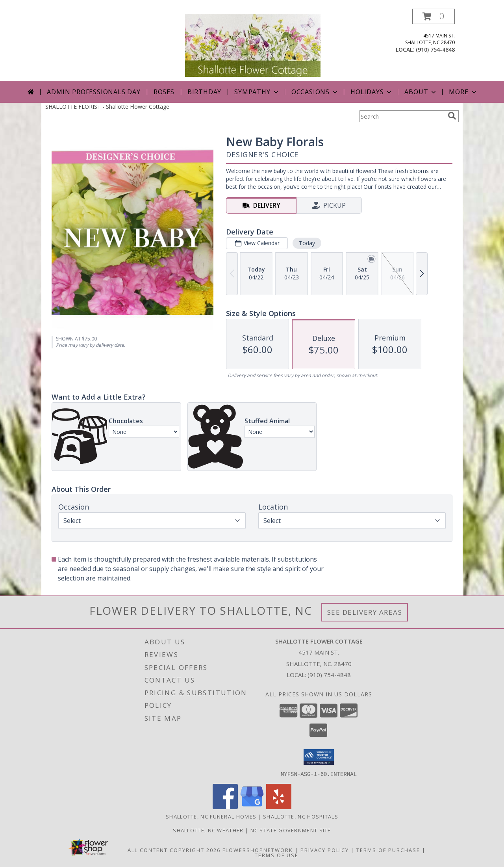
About (421, 92)
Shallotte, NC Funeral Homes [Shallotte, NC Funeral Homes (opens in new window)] (211, 816)
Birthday (204, 92)
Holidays (372, 92)
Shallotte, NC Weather (208, 830)
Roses (164, 92)
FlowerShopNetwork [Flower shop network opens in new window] (258, 850)
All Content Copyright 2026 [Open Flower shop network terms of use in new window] (174, 850)
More (463, 92)
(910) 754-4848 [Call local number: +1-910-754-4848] (435, 49)
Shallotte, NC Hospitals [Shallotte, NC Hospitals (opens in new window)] (301, 816)
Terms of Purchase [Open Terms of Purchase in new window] (388, 850)
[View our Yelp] (279, 807)
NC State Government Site (291, 830)
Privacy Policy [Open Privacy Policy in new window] (325, 850)
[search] (452, 116)
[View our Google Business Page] (252, 807)
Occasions (315, 92)
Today (307, 243)
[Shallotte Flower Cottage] (253, 45)
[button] (434, 16)
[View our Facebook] (225, 807)
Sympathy (257, 92)
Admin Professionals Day (94, 92)
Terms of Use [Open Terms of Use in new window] (277, 855)
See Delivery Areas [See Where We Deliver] (365, 612)
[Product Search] (402, 116)
